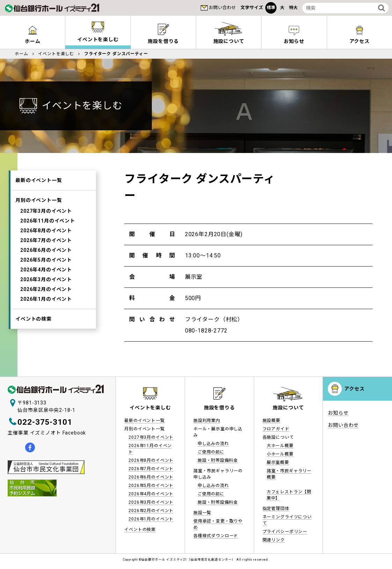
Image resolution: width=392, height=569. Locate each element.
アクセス (354, 389)
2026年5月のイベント (46, 260)
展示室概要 (278, 462)
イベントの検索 (34, 319)
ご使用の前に (211, 452)
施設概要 (271, 421)
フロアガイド (276, 429)
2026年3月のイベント (46, 279)
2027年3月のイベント (46, 211)
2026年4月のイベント (46, 270)
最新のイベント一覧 (39, 180)
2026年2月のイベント (46, 289)
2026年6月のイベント (46, 250)
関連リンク (274, 540)
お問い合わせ (222, 8)
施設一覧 (202, 513)
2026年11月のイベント (48, 221)
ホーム (33, 41)
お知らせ (294, 41)
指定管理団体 (276, 509)
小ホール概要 (280, 454)
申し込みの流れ (213, 444)
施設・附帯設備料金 (218, 460)
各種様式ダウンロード (216, 536)
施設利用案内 (207, 421)
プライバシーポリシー (285, 532)
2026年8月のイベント (46, 231)
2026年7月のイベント (46, 240)
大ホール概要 (280, 446)
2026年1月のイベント (46, 299)
